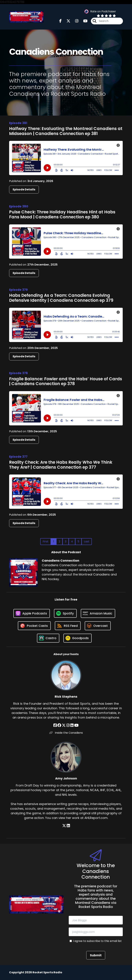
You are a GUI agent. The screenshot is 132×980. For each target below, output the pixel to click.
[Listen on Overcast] (98, 626)
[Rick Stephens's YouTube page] (76, 725)
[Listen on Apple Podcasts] (32, 613)
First (46, 541)
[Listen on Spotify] (65, 613)
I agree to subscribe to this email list (97, 941)
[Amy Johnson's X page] (64, 826)
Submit (96, 955)
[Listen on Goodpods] (78, 638)
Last (87, 541)
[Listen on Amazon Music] (98, 613)
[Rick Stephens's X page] (64, 725)
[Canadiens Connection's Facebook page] (60, 21)
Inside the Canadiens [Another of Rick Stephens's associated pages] (66, 733)
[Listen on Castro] (48, 638)
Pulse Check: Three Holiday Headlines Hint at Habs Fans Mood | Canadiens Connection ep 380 (62, 214)
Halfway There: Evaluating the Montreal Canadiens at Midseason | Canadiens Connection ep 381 (66, 131)
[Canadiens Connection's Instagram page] (75, 21)
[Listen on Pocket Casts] (34, 626)
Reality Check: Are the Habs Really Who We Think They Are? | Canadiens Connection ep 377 (61, 465)
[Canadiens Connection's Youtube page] (83, 21)
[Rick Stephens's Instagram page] (68, 725)
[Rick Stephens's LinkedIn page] (72, 725)
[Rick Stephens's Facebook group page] (59, 725)
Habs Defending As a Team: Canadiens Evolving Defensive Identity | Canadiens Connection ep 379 (61, 298)
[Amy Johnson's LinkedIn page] (68, 826)
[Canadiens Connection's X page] (66, 21)
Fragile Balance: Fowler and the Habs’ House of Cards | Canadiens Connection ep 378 (66, 381)
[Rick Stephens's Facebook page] (55, 725)
